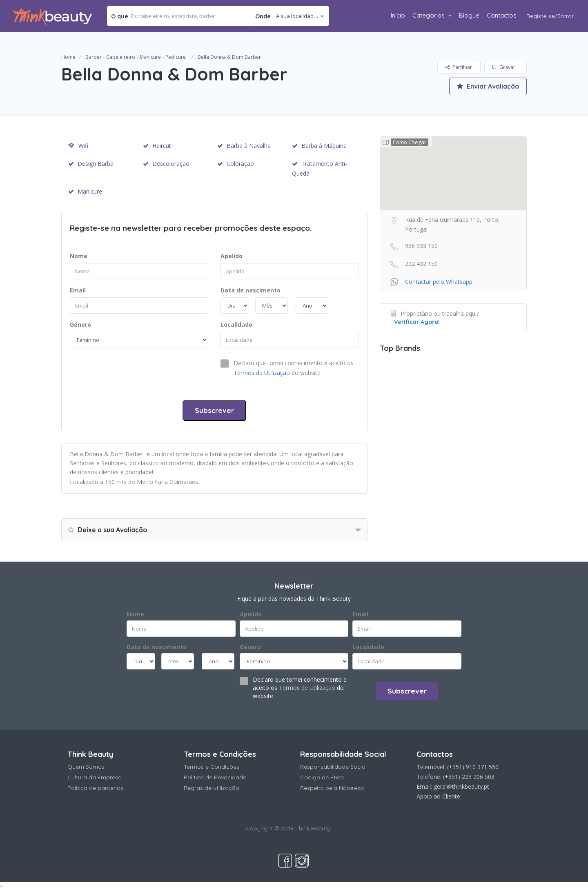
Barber (94, 57)
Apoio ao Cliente (438, 796)
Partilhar (459, 67)
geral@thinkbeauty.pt (461, 786)
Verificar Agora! (417, 322)
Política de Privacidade (215, 777)
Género (80, 325)
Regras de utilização (212, 788)
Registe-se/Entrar (550, 16)
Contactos (502, 15)
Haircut (157, 146)
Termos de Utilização (262, 373)
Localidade (236, 325)
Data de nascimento (251, 290)
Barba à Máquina (319, 146)
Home (68, 57)
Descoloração (166, 164)
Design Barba (91, 164)
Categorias (429, 15)
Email (78, 290)
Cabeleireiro (121, 57)
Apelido (232, 256)
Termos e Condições (212, 767)
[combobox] (289, 16)
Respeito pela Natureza (332, 788)
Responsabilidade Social (333, 767)
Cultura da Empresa (95, 777)
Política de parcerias (95, 788)
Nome (79, 256)
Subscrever (214, 410)
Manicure (150, 57)
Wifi (78, 146)
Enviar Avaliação (488, 86)
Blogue (469, 15)
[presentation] (132, 372)
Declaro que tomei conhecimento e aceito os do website (294, 368)
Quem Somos (86, 767)
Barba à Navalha (244, 146)
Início (398, 15)
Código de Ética (322, 777)
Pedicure (176, 57)
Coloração (236, 164)
